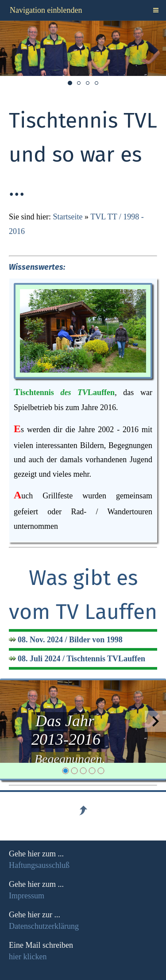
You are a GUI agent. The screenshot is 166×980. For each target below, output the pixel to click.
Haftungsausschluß (39, 865)
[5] (101, 771)
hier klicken (28, 957)
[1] (66, 771)
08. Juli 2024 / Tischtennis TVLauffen (81, 659)
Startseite (68, 217)
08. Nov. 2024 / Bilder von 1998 (70, 640)
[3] (83, 771)
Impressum (27, 896)
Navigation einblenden (46, 10)
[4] (92, 771)
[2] (74, 771)
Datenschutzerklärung (44, 926)
